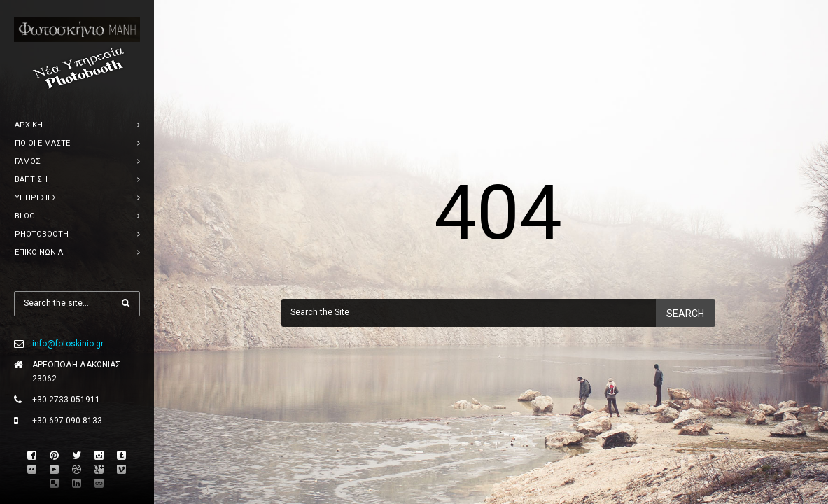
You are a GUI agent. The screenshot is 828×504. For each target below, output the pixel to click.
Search (685, 314)
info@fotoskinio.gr (68, 344)
